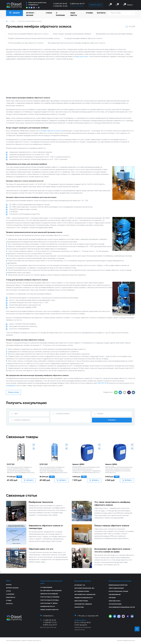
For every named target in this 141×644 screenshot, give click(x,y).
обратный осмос (82, 57)
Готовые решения (46, 588)
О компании (60, 14)
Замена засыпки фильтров (49, 610)
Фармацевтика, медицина (83, 604)
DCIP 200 (44, 464)
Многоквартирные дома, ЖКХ (84, 588)
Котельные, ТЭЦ (80, 585)
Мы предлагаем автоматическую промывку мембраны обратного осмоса (77, 43)
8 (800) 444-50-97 (77, 4)
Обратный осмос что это (41, 549)
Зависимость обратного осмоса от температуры (46, 527)
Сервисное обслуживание (49, 594)
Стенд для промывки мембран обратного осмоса (83, 38)
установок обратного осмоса (50, 131)
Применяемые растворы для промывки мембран (114, 34)
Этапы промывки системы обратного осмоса (26, 43)
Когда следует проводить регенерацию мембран (72, 34)
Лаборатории (79, 607)
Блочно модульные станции (118, 591)
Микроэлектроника (81, 601)
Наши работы (74, 14)
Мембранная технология (41, 502)
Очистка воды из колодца (49, 600)
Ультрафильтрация (115, 604)
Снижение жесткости (48, 607)
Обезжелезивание (115, 595)
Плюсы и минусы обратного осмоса (112, 526)
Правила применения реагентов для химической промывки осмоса (34, 38)
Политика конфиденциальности (126, 641)
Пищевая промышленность (84, 598)
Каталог (9, 585)
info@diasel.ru (11, 386)
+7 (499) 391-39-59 (60, 4)
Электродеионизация (116, 588)
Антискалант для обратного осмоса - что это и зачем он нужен (113, 550)
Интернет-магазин (12, 588)
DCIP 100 (11, 464)
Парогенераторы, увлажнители (85, 595)
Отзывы (89, 13)
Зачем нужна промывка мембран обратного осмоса (28, 34)
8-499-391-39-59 (102, 383)
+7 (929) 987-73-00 (60, 6)
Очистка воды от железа (49, 603)
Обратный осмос (115, 601)
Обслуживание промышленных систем (122, 607)
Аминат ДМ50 (78, 464)
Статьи (49, 13)
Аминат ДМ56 (111, 464)
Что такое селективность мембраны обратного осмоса (112, 504)
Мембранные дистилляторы (118, 585)
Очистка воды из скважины (50, 597)
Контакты (101, 13)
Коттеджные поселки (82, 591)
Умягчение (112, 598)
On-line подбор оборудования (51, 591)
